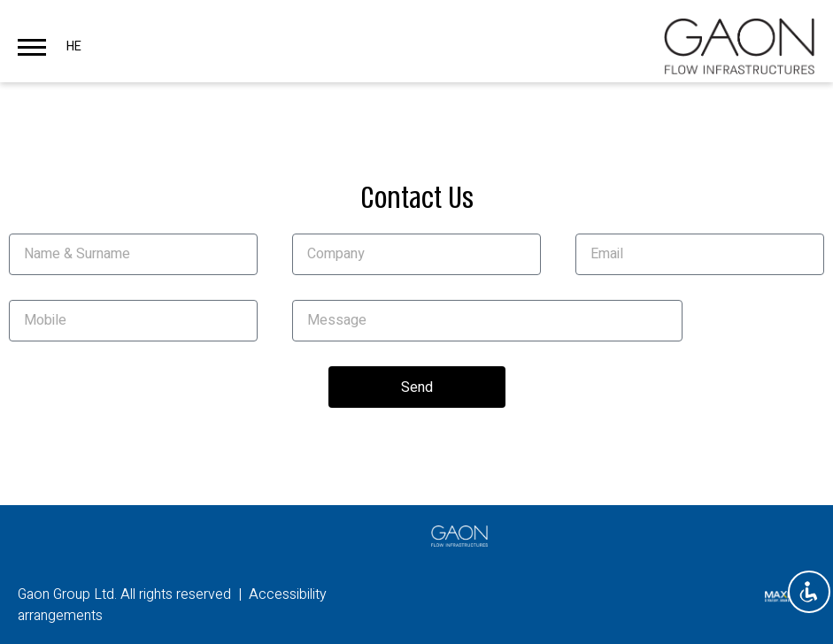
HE (74, 46)
